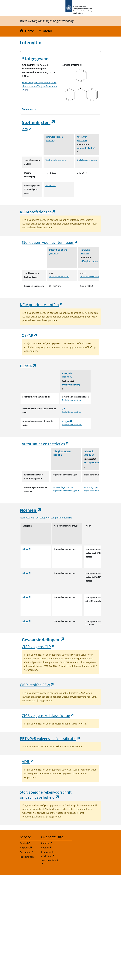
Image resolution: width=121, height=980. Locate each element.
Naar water (51, 186)
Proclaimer (29, 852)
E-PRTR (28, 366)
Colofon (50, 843)
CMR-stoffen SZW (37, 685)
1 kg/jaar (67, 421)
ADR (28, 761)
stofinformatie (40, 86)
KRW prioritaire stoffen (41, 305)
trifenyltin (82, 137)
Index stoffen (27, 857)
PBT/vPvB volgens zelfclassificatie (50, 738)
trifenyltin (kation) (55, 137)
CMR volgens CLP (38, 647)
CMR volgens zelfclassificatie (48, 715)
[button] (45, 31)
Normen (31, 510)
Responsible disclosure (50, 854)
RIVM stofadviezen (38, 212)
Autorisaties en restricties (45, 444)
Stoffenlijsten (38, 122)
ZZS (27, 129)
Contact (29, 843)
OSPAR (30, 335)
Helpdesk (29, 847)
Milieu (27, 549)
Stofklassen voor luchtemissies (50, 242)
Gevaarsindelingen (43, 640)
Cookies (50, 847)
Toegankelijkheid (50, 862)
